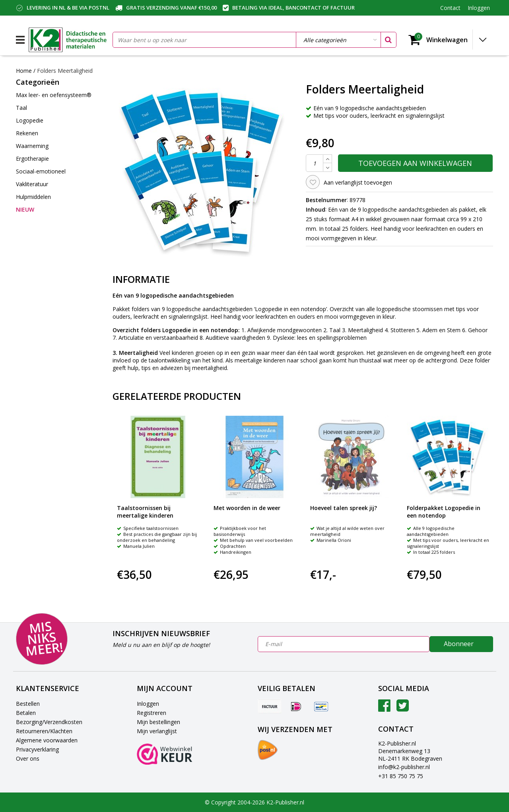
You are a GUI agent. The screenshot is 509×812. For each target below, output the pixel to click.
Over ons (28, 758)
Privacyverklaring (37, 749)
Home (24, 71)
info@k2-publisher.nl (404, 767)
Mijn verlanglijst (157, 731)
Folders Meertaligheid (65, 71)
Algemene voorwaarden (47, 740)
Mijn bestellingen (158, 722)
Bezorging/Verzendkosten (49, 722)
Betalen (26, 713)
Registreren (152, 713)
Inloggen (148, 704)
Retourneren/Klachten (44, 731)
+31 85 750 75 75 (401, 776)
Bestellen (28, 704)
